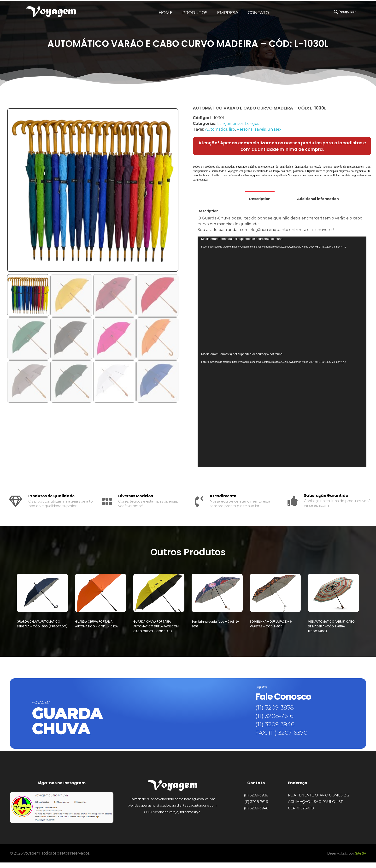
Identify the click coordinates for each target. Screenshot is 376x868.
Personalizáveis (251, 129)
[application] (282, 294)
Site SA (360, 859)
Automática (216, 129)
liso (232, 129)
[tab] (260, 197)
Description (260, 199)
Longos (252, 124)
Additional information (318, 199)
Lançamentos (230, 124)
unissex (274, 129)
